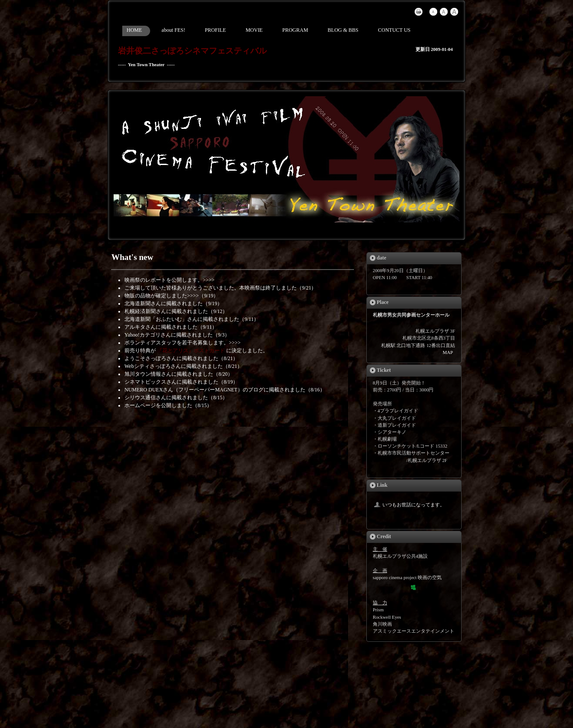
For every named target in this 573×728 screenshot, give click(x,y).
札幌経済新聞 (140, 311)
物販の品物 (137, 296)
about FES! (173, 30)
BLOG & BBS (343, 30)
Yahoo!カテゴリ (142, 335)
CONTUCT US (394, 30)
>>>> (209, 280)
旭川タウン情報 (143, 374)
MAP (448, 352)
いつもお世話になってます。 (409, 505)
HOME (134, 30)
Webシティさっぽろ (147, 366)
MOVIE (254, 30)
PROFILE (216, 30)
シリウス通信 (140, 398)
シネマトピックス (145, 382)
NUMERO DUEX (144, 390)
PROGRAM (295, 30)
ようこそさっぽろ (145, 358)
